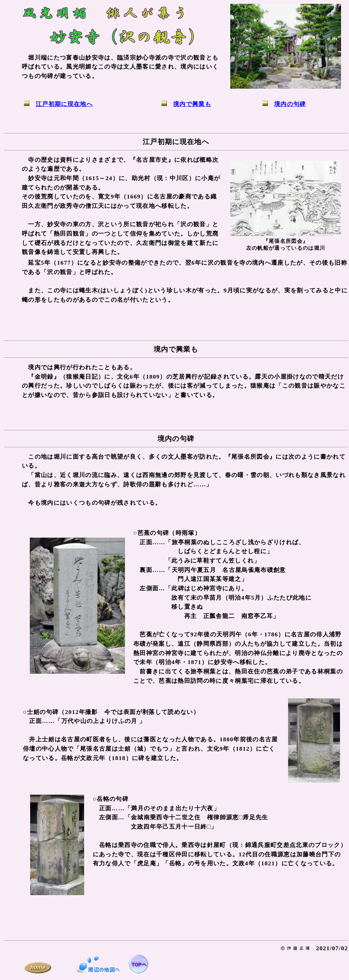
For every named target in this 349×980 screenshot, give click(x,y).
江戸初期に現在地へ (64, 104)
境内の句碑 (290, 104)
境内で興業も (192, 104)
